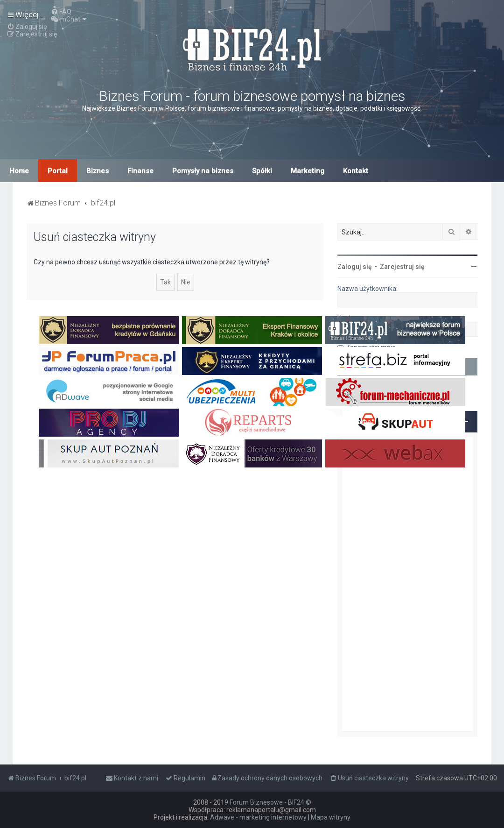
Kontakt (356, 171)
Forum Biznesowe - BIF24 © (270, 802)
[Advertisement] (407, 584)
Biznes (98, 171)
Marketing (308, 171)
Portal (58, 171)
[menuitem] (61, 12)
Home (19, 171)
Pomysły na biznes (203, 171)
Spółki (262, 171)
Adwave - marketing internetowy (258, 817)
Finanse (140, 171)
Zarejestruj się (402, 267)
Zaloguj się (355, 267)
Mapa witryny (331, 817)
